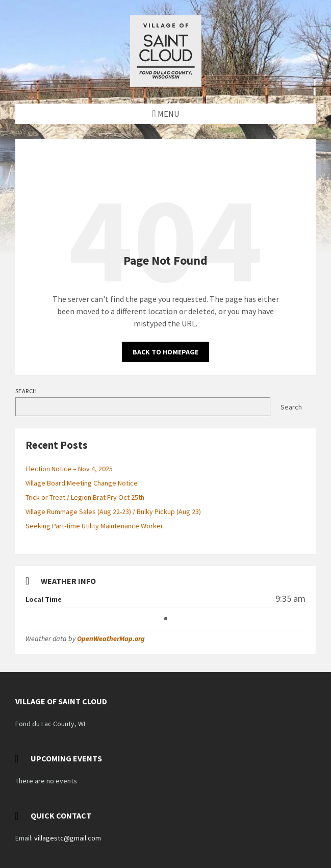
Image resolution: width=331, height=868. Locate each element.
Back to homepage (165, 352)
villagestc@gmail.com (68, 838)
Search (26, 391)
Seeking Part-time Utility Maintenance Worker (94, 526)
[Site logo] (166, 84)
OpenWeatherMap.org (111, 639)
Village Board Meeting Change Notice (82, 483)
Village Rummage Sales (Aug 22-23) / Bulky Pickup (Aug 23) (113, 512)
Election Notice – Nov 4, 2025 (69, 469)
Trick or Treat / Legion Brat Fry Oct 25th (85, 497)
